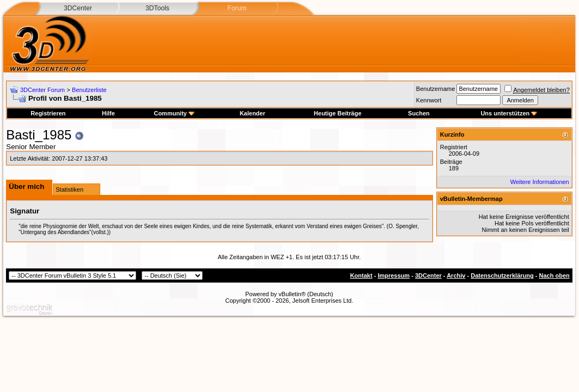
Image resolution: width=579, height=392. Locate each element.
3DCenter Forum (42, 90)
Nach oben (554, 275)
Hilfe (108, 113)
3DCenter (78, 8)
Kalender (252, 113)
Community (174, 113)
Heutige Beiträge (337, 113)
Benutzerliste (89, 90)
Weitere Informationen (540, 182)
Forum (237, 8)
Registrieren (48, 113)
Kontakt (361, 275)
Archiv (456, 275)
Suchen (419, 113)
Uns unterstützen (509, 113)
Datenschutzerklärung (502, 275)
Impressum (394, 275)
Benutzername (436, 89)
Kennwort (429, 100)
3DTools (157, 8)
